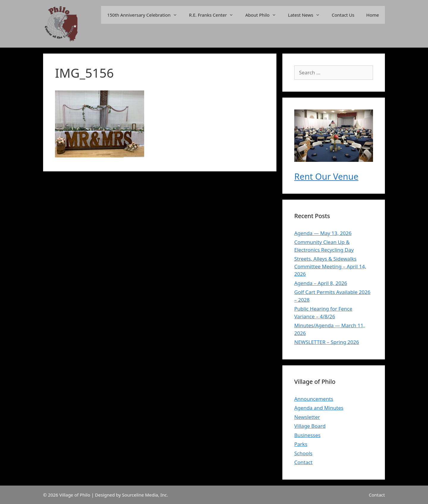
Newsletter (307, 417)
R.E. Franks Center (214, 15)
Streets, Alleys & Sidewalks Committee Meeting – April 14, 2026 (330, 266)
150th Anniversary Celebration (145, 15)
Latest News (307, 15)
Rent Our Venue (326, 176)
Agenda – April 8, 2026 (321, 283)
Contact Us (343, 15)
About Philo (264, 15)
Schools (303, 453)
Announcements (314, 399)
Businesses (307, 435)
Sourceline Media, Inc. (145, 495)
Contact (303, 462)
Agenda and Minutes (319, 408)
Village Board (310, 426)
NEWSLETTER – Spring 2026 (327, 342)
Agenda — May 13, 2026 (323, 233)
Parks (301, 444)
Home (373, 15)
